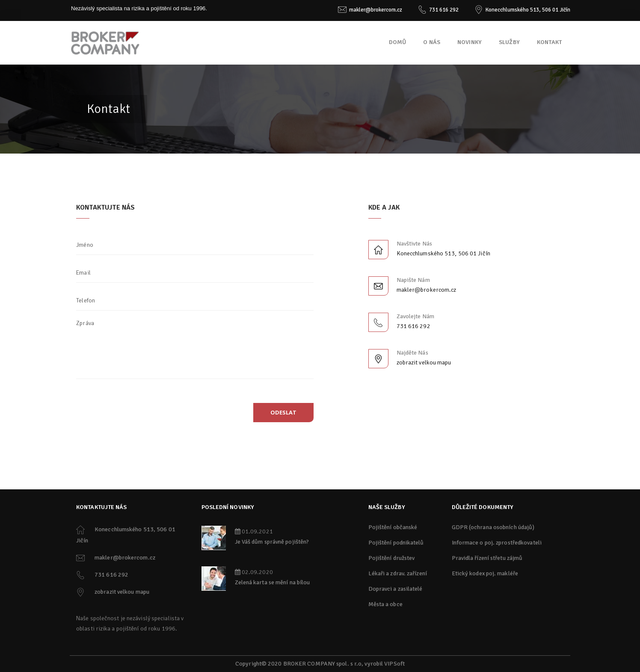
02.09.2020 (254, 572)
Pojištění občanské (393, 527)
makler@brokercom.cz (376, 10)
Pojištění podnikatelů (396, 543)
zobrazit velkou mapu (424, 363)
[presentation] (142, 416)
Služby (509, 42)
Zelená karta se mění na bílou (273, 582)
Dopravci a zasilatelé (396, 589)
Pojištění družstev (392, 558)
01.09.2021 (254, 531)
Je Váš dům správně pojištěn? (272, 542)
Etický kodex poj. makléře (485, 573)
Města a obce (385, 604)
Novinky (470, 42)
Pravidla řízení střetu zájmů (487, 558)
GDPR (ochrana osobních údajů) (493, 527)
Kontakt (549, 42)
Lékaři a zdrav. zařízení (398, 573)
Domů (398, 42)
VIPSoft (394, 664)
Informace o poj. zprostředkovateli (497, 543)
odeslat (283, 412)
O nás (432, 42)
